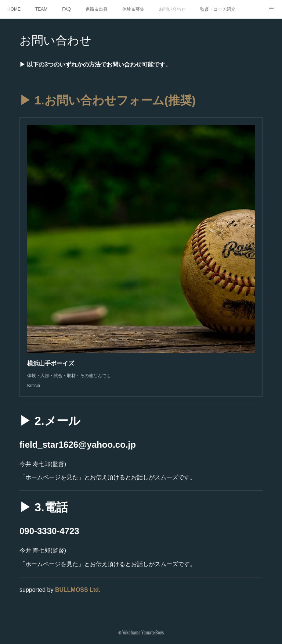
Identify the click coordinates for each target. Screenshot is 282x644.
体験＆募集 (133, 9)
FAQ (66, 9)
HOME (14, 9)
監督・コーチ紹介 (218, 9)
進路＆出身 (97, 9)
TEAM (41, 9)
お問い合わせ (172, 9)
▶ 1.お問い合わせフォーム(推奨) (108, 100)
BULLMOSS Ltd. (78, 590)
